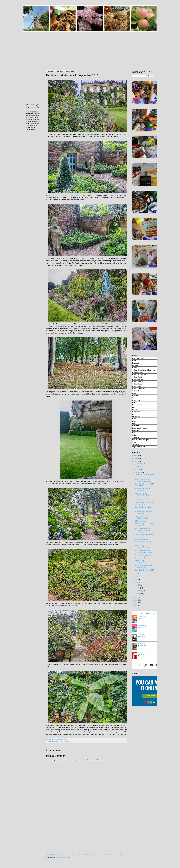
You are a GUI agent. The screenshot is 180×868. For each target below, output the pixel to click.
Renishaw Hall (68, 742)
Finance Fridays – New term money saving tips (144, 551)
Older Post (122, 854)
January (139, 594)
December (139, 464)
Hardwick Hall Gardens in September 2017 (144, 490)
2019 (136, 456)
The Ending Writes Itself (145, 653)
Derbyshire (55, 742)
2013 (136, 606)
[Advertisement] (90, 49)
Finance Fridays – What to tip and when (144, 566)
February (139, 591)
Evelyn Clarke (143, 655)
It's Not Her (141, 635)
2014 (136, 603)
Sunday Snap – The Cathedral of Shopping (144, 547)
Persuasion (141, 644)
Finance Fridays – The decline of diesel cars (143, 480)
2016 (136, 597)
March (138, 588)
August (138, 574)
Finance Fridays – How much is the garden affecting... (143, 530)
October (139, 469)
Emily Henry (143, 618)
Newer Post (51, 854)
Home (87, 854)
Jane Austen (143, 646)
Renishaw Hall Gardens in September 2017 (144, 513)
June (138, 579)
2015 (136, 600)
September (140, 472)
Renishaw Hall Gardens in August (69, 195)
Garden (61, 742)
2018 (136, 458)
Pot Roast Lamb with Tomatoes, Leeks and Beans (143, 541)
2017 (136, 461)
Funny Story (142, 616)
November (139, 467)
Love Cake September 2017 (145, 570)
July (137, 577)
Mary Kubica (143, 637)
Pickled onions (140, 521)
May (137, 582)
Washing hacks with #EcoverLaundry (142, 517)
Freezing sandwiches (142, 558)
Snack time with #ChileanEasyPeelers (143, 494)
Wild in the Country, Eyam (144, 555)
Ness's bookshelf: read (151, 613)
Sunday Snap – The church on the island (144, 503)
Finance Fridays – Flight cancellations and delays (144, 508)
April (137, 585)
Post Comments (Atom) (63, 858)
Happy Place (142, 625)
